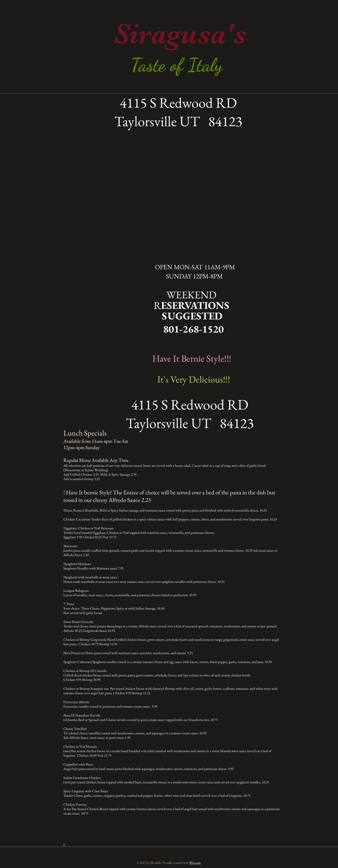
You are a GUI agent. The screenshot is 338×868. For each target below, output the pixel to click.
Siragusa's (180, 34)
